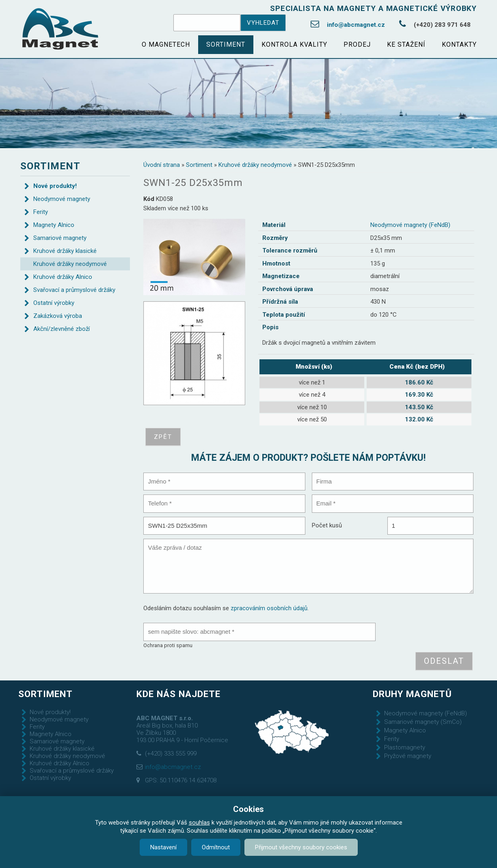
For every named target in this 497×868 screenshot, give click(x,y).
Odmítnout (216, 847)
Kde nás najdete (178, 694)
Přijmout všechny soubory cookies (301, 847)
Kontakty (459, 44)
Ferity (41, 212)
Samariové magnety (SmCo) (423, 722)
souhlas (199, 823)
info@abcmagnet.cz (356, 25)
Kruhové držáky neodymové (255, 165)
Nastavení (163, 847)
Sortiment (226, 44)
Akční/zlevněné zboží (62, 329)
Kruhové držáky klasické (65, 251)
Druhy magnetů (412, 694)
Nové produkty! (55, 186)
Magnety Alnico (54, 225)
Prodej (357, 44)
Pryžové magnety (408, 756)
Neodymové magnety (62, 199)
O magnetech (166, 44)
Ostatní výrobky (54, 303)
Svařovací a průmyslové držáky (74, 290)
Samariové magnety (60, 238)
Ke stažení (406, 44)
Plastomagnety (405, 747)
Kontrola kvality (294, 44)
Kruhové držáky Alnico (63, 277)
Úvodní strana (162, 165)
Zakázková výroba (58, 316)
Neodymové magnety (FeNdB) (410, 225)
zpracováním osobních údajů (269, 608)
